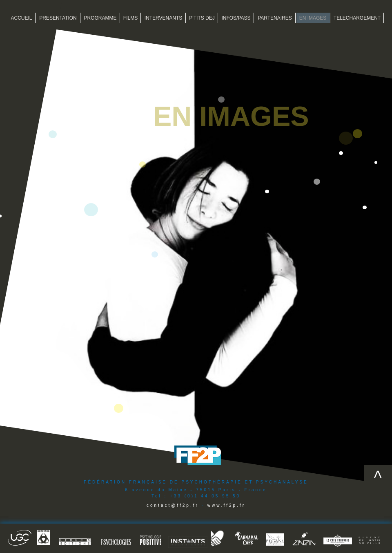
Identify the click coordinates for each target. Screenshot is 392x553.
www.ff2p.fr (226, 505)
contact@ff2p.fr (173, 505)
